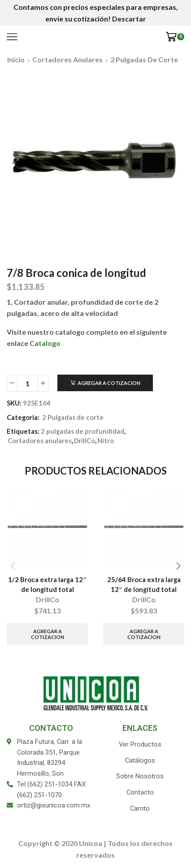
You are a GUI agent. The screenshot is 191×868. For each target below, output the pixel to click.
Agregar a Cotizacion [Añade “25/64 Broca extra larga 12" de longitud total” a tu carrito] (144, 634)
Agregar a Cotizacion (109, 383)
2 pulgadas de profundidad (82, 431)
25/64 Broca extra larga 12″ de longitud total (144, 584)
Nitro (106, 440)
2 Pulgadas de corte (144, 59)
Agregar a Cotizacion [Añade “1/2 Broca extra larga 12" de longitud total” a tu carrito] (48, 634)
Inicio (16, 59)
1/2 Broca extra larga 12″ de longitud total (47, 584)
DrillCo (85, 440)
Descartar (129, 19)
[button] (178, 566)
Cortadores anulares (67, 59)
